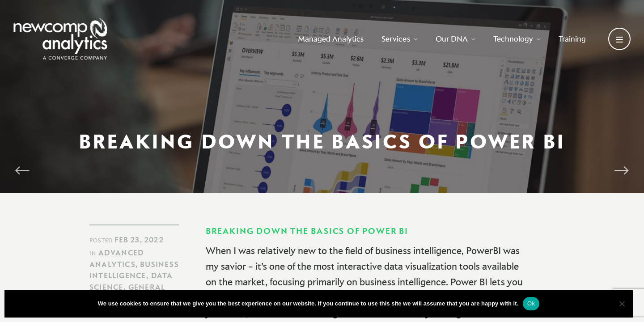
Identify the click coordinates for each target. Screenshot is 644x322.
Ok (531, 303)
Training (572, 39)
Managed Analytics (331, 39)
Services (400, 39)
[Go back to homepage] (60, 39)
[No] (622, 304)
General (147, 287)
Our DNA (455, 39)
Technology (517, 39)
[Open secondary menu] (619, 39)
